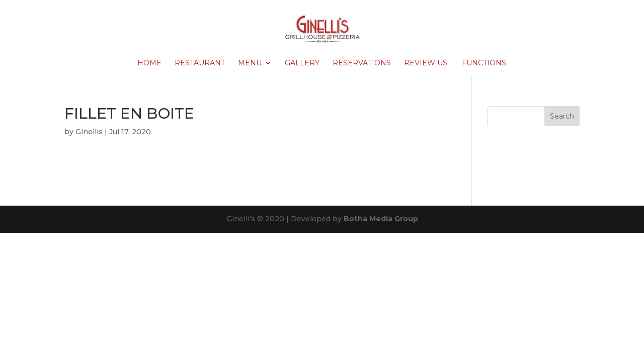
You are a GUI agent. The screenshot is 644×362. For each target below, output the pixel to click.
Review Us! (426, 63)
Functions (484, 63)
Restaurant (200, 63)
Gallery (302, 63)
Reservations (362, 63)
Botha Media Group (381, 219)
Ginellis (89, 132)
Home (149, 63)
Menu (250, 63)
